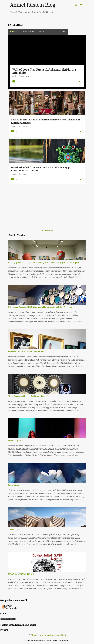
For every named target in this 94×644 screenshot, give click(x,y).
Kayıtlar (7, 606)
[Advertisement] (47, 205)
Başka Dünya (13, 485)
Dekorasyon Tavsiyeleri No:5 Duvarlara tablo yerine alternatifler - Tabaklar (40, 307)
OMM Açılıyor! (14, 530)
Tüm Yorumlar (10, 608)
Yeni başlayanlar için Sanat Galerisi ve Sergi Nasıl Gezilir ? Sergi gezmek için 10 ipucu (44, 263)
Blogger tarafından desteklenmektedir (47, 635)
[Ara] (76, 5)
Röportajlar (60, 32)
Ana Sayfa (14, 32)
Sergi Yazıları (28, 32)
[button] (80, 82)
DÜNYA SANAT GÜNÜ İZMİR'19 (21, 574)
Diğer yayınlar (47, 231)
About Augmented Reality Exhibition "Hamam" (28, 396)
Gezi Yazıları (44, 32)
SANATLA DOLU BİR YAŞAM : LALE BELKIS (26, 352)
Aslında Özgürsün (16, 441)
